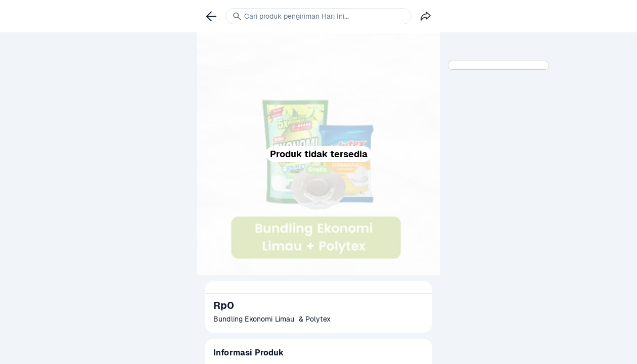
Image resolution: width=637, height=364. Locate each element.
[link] (211, 16)
